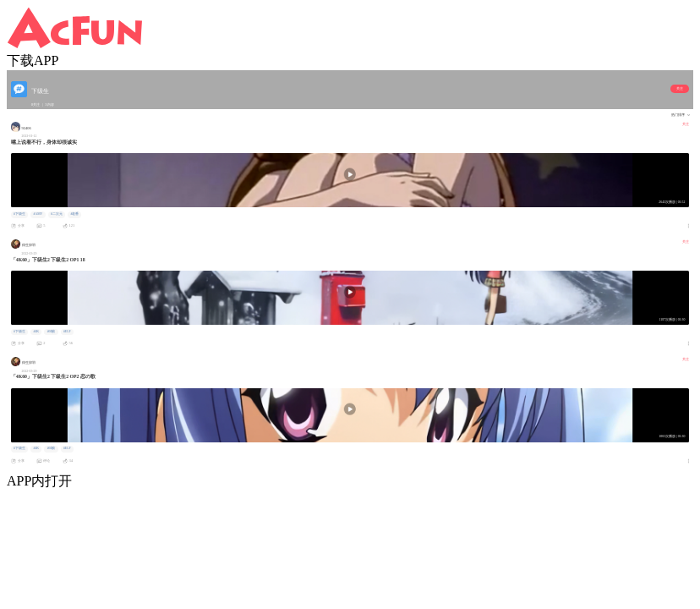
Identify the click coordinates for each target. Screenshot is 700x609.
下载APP (33, 60)
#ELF (67, 332)
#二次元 (57, 214)
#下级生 (19, 214)
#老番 (74, 214)
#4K (36, 332)
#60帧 (52, 332)
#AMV (38, 214)
